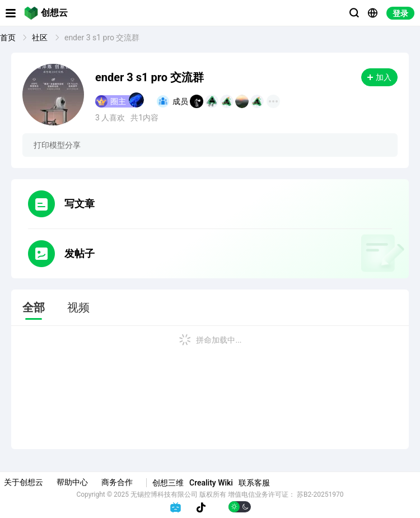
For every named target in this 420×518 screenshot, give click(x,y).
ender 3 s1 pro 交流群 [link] (102, 38)
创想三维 (168, 483)
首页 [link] (9, 38)
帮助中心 (72, 482)
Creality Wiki (211, 483)
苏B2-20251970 (320, 494)
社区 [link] (41, 38)
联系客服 (254, 483)
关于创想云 (24, 482)
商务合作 (117, 482)
